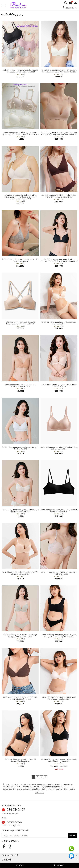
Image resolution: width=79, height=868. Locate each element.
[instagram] (10, 847)
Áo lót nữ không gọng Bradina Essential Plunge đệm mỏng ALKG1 (20, 761)
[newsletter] (73, 835)
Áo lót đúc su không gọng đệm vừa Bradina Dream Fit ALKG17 (59, 386)
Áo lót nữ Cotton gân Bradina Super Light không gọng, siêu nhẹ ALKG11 (59, 698)
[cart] (71, 4)
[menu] (5, 5)
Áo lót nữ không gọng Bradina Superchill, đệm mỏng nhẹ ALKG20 (20, 260)
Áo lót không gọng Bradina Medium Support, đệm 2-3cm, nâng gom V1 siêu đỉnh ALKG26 (59, 71)
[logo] (28, 5)
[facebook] (4, 847)
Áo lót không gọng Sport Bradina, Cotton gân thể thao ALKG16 (20, 448)
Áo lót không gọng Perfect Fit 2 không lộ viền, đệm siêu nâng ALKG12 (20, 573)
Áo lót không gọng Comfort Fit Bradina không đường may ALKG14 (59, 448)
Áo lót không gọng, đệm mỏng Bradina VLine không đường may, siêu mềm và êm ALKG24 (59, 134)
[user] (75, 4)
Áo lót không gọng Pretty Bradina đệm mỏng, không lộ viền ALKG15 (59, 511)
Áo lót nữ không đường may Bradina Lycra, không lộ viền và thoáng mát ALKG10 (59, 636)
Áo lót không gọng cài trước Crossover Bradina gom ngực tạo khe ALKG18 (20, 323)
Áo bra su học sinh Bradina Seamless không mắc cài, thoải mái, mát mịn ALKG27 (20, 71)
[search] (66, 4)
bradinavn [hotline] (14, 822)
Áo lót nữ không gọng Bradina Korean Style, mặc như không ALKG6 (59, 573)
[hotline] (70, 8)
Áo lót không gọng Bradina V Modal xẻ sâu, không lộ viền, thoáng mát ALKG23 (59, 196)
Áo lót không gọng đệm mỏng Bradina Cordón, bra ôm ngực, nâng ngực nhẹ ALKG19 (59, 261)
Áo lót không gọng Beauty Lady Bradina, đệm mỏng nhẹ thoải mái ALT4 (20, 511)
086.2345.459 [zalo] (16, 809)
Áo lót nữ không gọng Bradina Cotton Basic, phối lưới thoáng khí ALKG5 (59, 761)
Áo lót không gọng (10, 784)
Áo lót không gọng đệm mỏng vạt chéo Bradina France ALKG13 (20, 386)
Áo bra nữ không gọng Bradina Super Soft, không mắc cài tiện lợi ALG (20, 698)
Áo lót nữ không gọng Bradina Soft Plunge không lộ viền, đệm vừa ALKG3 (20, 636)
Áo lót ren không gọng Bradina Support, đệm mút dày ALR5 (59, 323)
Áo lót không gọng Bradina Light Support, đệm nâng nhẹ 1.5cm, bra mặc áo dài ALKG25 (20, 134)
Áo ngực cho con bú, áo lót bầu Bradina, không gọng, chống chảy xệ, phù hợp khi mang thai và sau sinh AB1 (20, 197)
